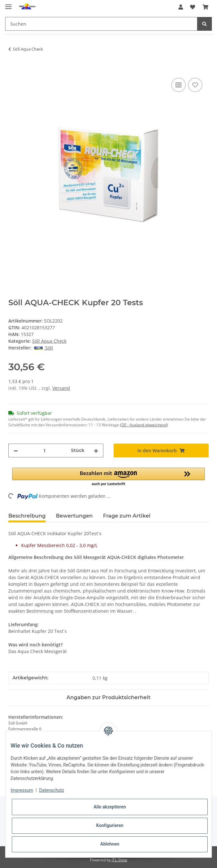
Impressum (22, 790)
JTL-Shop (119, 860)
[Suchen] (101, 24)
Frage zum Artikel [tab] (127, 516)
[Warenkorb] (205, 7)
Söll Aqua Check (49, 341)
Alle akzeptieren (110, 807)
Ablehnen (110, 844)
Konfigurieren (110, 825)
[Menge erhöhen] (96, 450)
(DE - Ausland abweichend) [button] (144, 425)
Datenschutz (52, 790)
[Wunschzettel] (193, 7)
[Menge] (44, 450)
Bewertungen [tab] (74, 516)
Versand (61, 388)
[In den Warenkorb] (13, 69)
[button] (181, 7)
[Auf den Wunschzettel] (195, 85)
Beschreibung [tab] (27, 516)
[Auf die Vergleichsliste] (178, 85)
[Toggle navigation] (8, 4)
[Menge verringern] (16, 450)
